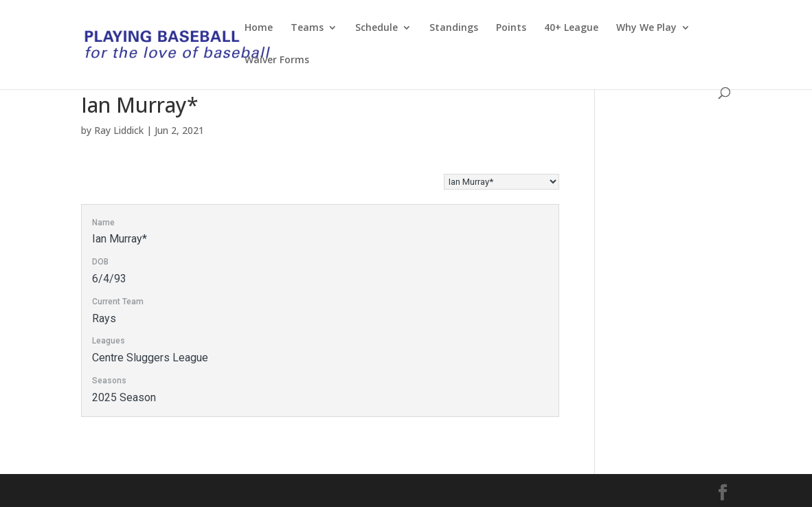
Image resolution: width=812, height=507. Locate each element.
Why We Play (646, 28)
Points (511, 28)
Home (259, 28)
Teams (307, 28)
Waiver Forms (277, 60)
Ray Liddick (119, 130)
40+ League (571, 28)
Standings (454, 28)
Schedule (376, 28)
